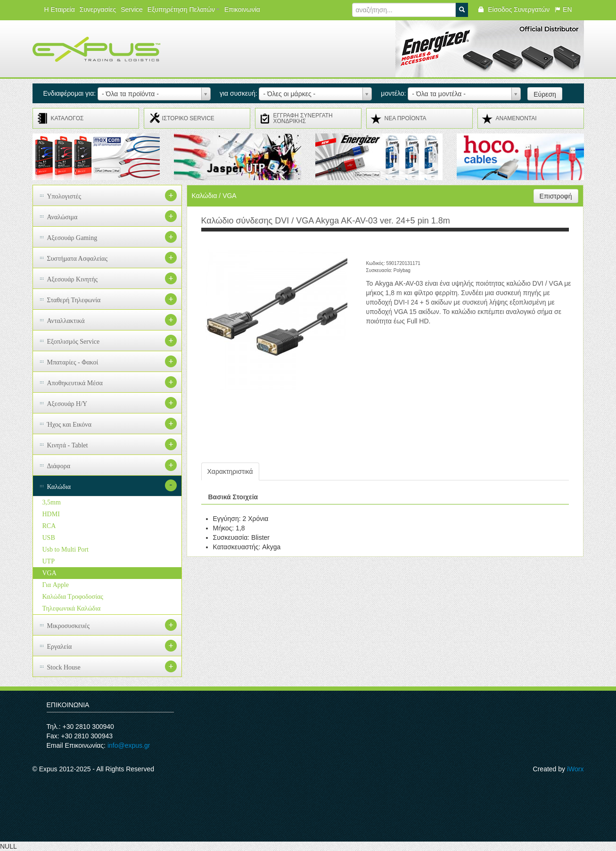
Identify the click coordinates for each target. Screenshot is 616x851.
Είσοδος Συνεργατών (513, 9)
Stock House (64, 667)
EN (563, 9)
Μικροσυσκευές (69, 626)
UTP (49, 561)
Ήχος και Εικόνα (70, 425)
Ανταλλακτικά (66, 321)
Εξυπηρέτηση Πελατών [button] (184, 9)
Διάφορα (59, 466)
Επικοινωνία (242, 9)
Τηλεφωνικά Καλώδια (72, 608)
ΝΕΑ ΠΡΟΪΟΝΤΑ (406, 118)
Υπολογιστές (64, 196)
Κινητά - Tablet (68, 445)
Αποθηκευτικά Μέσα (75, 383)
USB (49, 538)
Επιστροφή (556, 196)
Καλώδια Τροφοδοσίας (73, 597)
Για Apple (56, 585)
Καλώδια (59, 487)
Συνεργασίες (98, 9)
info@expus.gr (129, 745)
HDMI (51, 514)
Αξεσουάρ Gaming (72, 238)
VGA (49, 573)
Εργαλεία (60, 647)
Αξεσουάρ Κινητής (73, 279)
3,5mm (52, 502)
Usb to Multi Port (66, 549)
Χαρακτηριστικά (230, 471)
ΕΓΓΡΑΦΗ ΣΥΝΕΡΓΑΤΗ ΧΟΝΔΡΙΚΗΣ (303, 118)
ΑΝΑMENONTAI (516, 118)
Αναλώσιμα (62, 217)
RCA (49, 526)
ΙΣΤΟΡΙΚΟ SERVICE (188, 118)
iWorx (575, 769)
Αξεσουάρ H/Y (67, 404)
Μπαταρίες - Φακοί (73, 362)
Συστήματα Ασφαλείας (78, 259)
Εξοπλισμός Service (74, 342)
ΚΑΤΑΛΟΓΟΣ (67, 118)
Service (132, 9)
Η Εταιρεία (60, 9)
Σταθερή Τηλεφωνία (74, 300)
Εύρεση (545, 94)
